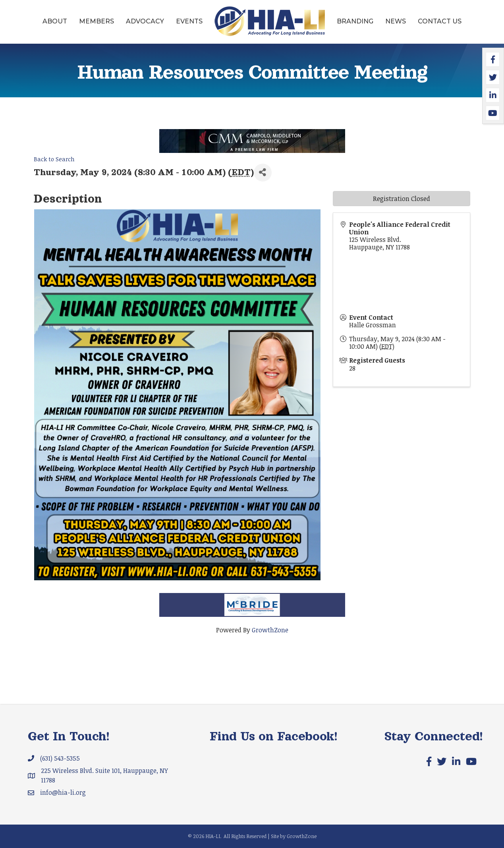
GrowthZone (270, 630)
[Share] (263, 173)
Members (97, 21)
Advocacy (145, 21)
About (55, 21)
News (396, 21)
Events (189, 21)
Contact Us (440, 21)
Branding (355, 21)
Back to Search (54, 159)
